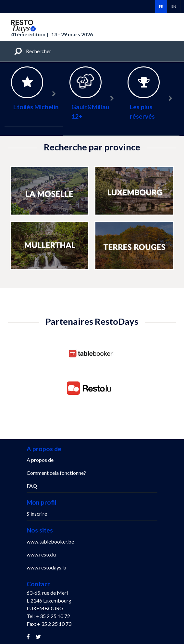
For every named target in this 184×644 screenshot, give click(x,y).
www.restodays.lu (46, 567)
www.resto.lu (41, 554)
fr (161, 6)
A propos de (40, 460)
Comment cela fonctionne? (56, 473)
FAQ (32, 486)
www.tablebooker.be (50, 541)
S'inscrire (37, 514)
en (174, 6)
